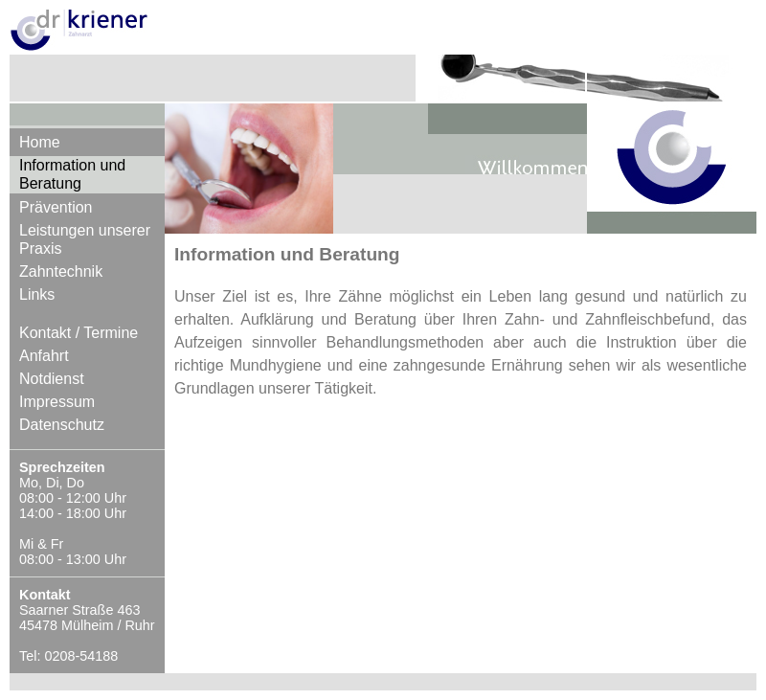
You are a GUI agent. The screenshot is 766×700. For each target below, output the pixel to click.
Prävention (56, 207)
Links (37, 294)
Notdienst (52, 379)
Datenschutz (62, 425)
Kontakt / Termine (79, 333)
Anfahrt (44, 356)
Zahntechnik (61, 271)
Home (40, 142)
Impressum (57, 402)
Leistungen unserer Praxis (85, 239)
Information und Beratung (72, 174)
